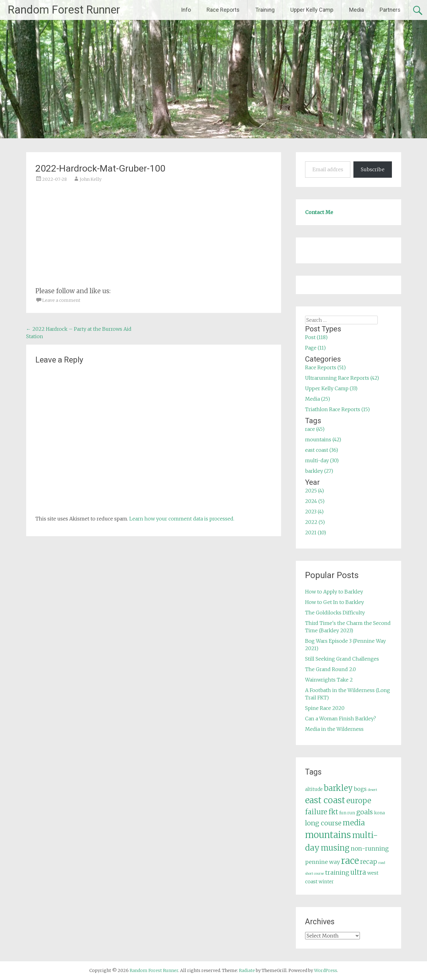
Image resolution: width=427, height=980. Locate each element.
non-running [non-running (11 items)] (370, 848)
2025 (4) (314, 491)
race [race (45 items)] (350, 861)
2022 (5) (315, 522)
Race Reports (223, 10)
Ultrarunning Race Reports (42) (342, 378)
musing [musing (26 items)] (335, 848)
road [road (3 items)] (382, 863)
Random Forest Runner (64, 10)
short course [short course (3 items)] (314, 874)
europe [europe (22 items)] (359, 801)
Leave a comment (61, 300)
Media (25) (318, 399)
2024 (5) (315, 501)
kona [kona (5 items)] (379, 813)
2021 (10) (316, 533)
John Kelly (91, 179)
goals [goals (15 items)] (365, 812)
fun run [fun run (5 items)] (347, 813)
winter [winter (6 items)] (326, 882)
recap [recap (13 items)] (369, 862)
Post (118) (316, 337)
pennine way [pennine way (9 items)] (322, 862)
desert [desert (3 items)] (373, 790)
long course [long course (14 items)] (323, 823)
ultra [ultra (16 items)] (358, 872)
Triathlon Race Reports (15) (337, 409)
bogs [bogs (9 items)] (360, 789)
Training (265, 10)
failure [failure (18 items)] (316, 812)
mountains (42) (323, 439)
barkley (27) (319, 471)
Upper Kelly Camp (312, 10)
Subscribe (373, 169)
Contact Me (319, 212)
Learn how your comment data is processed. (182, 519)
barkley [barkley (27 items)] (338, 788)
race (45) (315, 429)
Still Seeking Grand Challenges (342, 659)
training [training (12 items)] (337, 873)
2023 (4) (314, 512)
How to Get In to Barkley (334, 602)
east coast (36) (322, 450)
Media (357, 10)
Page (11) (315, 348)
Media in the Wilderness (334, 729)
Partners (390, 10)
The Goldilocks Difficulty (335, 613)
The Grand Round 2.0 (330, 669)
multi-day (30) (322, 460)
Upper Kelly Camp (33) (331, 388)
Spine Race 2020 (325, 708)
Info (186, 10)
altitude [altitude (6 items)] (314, 789)
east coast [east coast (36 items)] (325, 800)
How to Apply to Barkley (334, 592)
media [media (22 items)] (354, 823)
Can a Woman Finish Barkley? (340, 719)
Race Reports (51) (325, 367)
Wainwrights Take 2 (329, 680)
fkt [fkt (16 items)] (333, 812)
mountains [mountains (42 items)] (328, 835)
